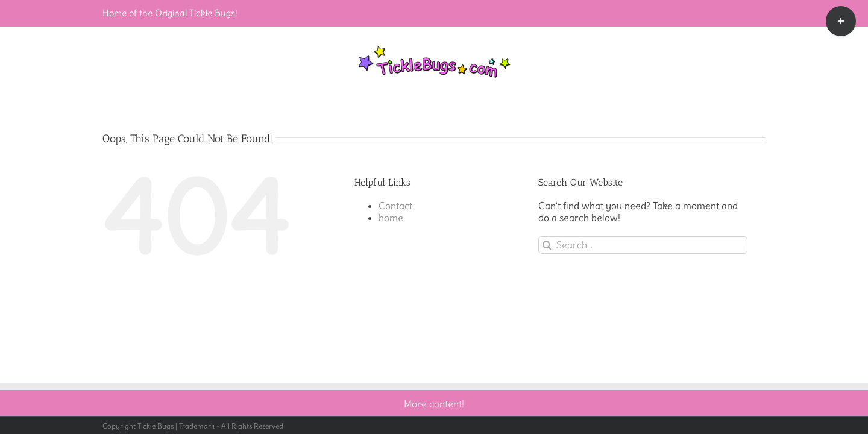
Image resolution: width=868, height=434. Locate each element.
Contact (395, 206)
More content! (434, 404)
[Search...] (643, 245)
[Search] (547, 245)
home (391, 218)
